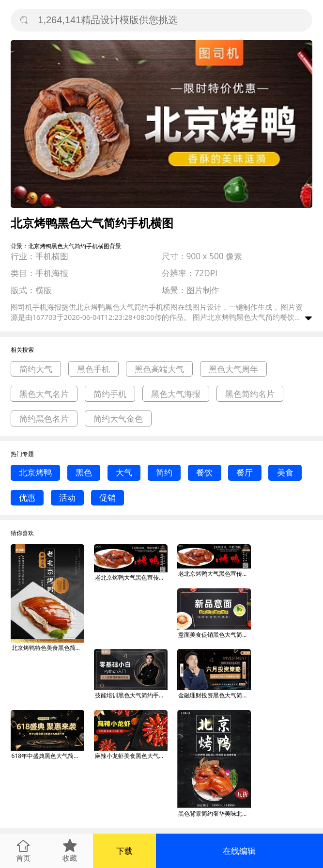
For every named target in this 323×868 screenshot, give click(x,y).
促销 (108, 497)
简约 (164, 472)
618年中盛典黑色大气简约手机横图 (48, 756)
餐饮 (204, 472)
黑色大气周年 (233, 369)
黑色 (84, 472)
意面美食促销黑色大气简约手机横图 (215, 635)
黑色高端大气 (159, 369)
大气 (124, 472)
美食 (285, 472)
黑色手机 (93, 369)
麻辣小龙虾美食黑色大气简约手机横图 (131, 756)
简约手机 (110, 394)
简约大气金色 (118, 418)
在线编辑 (239, 851)
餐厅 (245, 472)
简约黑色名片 (44, 418)
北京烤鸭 (35, 472)
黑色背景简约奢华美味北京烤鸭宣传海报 (215, 813)
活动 (67, 497)
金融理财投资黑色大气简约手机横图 (215, 695)
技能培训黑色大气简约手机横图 (131, 695)
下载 (124, 851)
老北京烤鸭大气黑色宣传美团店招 (131, 577)
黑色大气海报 (176, 394)
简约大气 (36, 369)
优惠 (27, 497)
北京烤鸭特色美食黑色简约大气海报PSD (48, 648)
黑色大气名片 (44, 394)
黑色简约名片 (250, 394)
